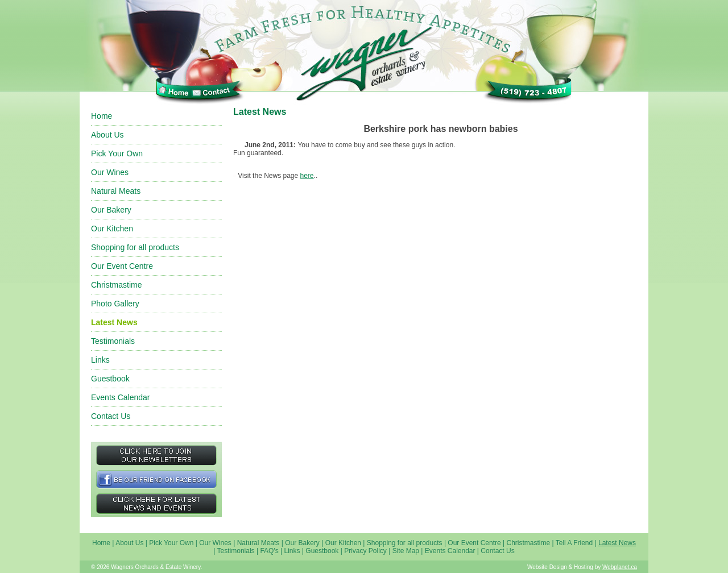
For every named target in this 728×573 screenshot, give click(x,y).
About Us (107, 135)
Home (102, 116)
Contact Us (111, 416)
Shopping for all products (135, 247)
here (307, 176)
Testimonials (113, 341)
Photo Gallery (115, 304)
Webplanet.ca (620, 567)
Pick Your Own (117, 153)
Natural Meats (116, 191)
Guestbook (110, 379)
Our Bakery (111, 210)
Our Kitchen (112, 229)
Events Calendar (121, 397)
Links (100, 360)
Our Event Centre (122, 266)
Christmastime (116, 285)
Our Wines (110, 172)
